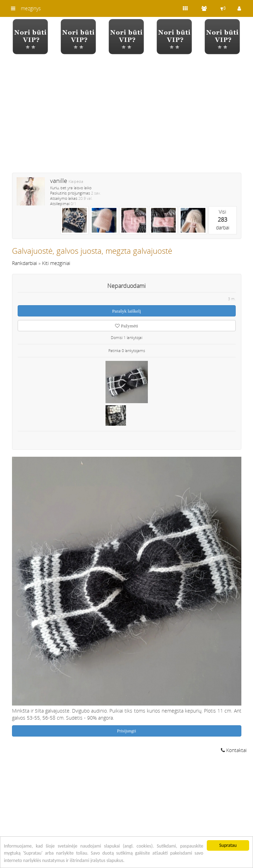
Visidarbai (223, 220)
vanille (59, 181)
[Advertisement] (127, 118)
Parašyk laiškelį (127, 311)
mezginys (31, 8)
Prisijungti (126, 731)
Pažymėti (126, 326)
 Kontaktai (234, 750)
